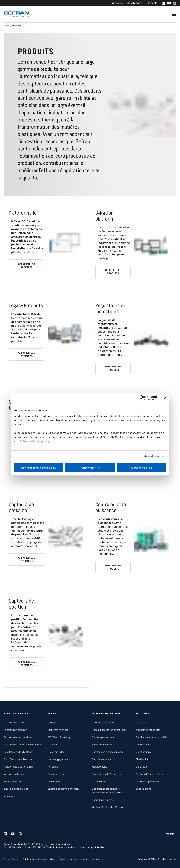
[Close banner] (165, 398)
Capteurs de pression (15, 730)
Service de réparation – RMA (152, 737)
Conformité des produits (149, 774)
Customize (90, 468)
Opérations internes (103, 800)
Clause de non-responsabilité (73, 859)
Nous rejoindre (56, 752)
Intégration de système (16, 774)
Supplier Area (135, 3)
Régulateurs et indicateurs (18, 752)
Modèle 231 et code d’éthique (108, 807)
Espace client (143, 789)
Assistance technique (148, 730)
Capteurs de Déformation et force (22, 745)
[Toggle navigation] (174, 14)
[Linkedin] (162, 3)
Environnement (56, 774)
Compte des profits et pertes (108, 752)
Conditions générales (148, 781)
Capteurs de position (15, 723)
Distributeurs (143, 745)
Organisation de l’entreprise (107, 774)
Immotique (9, 796)
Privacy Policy (11, 859)
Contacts (152, 3)
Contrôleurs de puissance (18, 759)
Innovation (54, 781)
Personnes (54, 767)
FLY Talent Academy (59, 737)
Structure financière (103, 745)
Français (116, 3)
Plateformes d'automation (18, 767)
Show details (152, 456)
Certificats (142, 767)
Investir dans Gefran (103, 723)
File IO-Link (142, 759)
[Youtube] (168, 3)
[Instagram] (174, 3)
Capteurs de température (18, 737)
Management (99, 767)
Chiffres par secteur (103, 737)
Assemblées (99, 781)
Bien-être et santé (58, 730)
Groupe (52, 723)
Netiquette (97, 859)
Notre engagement (58, 759)
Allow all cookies (141, 468)
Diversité (53, 745)
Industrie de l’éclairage (16, 789)
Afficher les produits (26, 266)
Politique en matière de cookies (38, 859)
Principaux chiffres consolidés (109, 730)
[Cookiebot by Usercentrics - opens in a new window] (142, 398)
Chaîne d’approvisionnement (64, 789)
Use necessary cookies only (38, 468)
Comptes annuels (101, 759)
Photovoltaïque (12, 781)
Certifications (143, 752)
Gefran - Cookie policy (34, 441)
